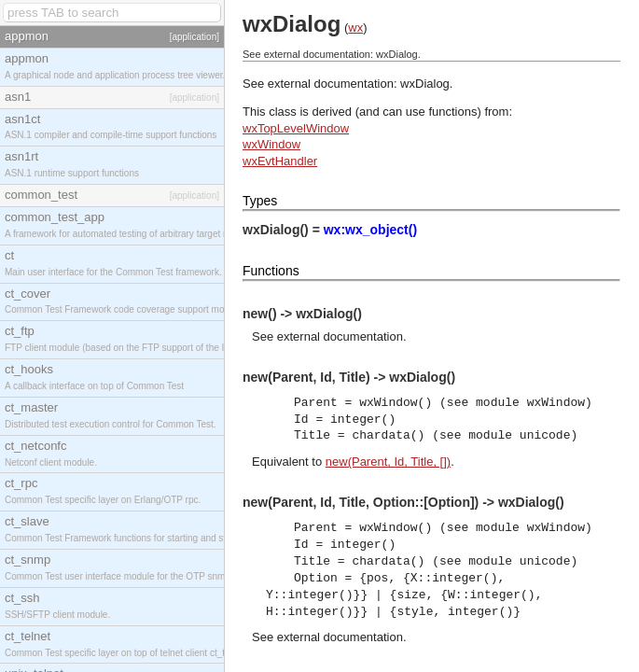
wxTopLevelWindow (296, 128)
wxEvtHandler (280, 161)
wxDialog (425, 84)
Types (260, 201)
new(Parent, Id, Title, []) (388, 462)
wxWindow (271, 144)
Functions (271, 271)
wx (355, 28)
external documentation (340, 336)
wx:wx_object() (370, 230)
